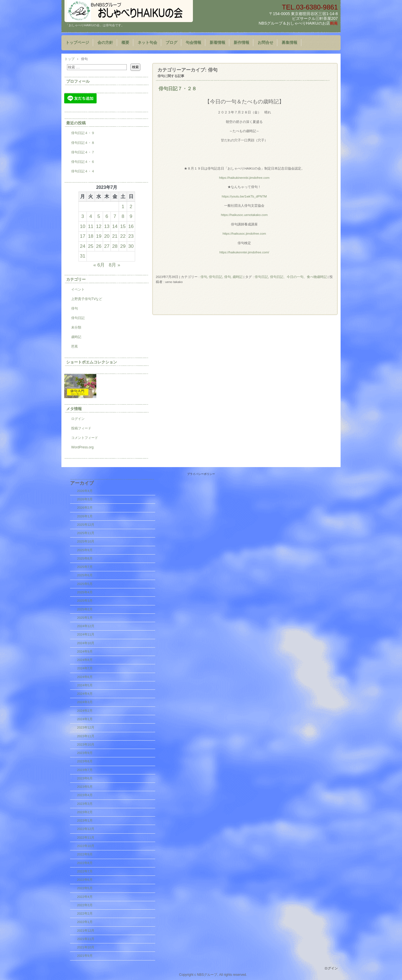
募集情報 (289, 43)
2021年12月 (86, 931)
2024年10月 (86, 643)
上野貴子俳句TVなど (87, 299)
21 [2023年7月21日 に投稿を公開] (115, 236)
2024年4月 (85, 694)
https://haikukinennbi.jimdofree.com (244, 178)
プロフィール (78, 81)
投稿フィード (81, 428)
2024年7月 (85, 668)
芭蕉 (75, 346)
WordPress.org (82, 447)
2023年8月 (85, 761)
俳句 (204, 277)
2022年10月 (86, 846)
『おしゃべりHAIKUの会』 (129, 11)
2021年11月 (86, 939)
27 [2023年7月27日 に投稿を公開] (107, 246)
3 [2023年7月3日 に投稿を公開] (83, 216)
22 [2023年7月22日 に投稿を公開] (123, 236)
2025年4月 (85, 592)
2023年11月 (86, 736)
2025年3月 (85, 601)
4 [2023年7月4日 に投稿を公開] (91, 216)
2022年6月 (85, 880)
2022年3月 (85, 905)
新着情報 (217, 43)
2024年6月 (85, 677)
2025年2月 (85, 609)
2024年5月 (85, 685)
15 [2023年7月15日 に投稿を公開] (123, 226)
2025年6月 (85, 575)
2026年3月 (85, 499)
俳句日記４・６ (83, 162)
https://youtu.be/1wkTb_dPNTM (244, 196)
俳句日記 (216, 277)
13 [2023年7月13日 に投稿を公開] (107, 226)
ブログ (171, 43)
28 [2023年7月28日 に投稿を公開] (115, 246)
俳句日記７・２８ (178, 89)
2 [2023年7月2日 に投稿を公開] (131, 206)
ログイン (78, 419)
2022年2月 (85, 914)
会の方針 (105, 43)
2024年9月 (85, 651)
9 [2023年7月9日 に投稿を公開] (131, 216)
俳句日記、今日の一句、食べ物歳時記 (298, 277)
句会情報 (193, 43)
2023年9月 (85, 753)
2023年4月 (85, 795)
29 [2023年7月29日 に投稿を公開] (123, 246)
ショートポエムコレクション (92, 362)
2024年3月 (85, 702)
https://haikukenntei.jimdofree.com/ (244, 252)
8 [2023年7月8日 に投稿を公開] (123, 216)
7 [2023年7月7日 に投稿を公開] (115, 216)
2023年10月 (86, 744)
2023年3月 (85, 804)
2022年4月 (85, 897)
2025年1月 (85, 618)
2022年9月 (85, 854)
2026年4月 (85, 491)
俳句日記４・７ (83, 152)
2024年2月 (85, 711)
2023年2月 (85, 812)
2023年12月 (86, 727)
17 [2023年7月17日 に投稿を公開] (82, 236)
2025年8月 (85, 558)
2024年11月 (86, 634)
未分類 (76, 327)
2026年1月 (85, 516)
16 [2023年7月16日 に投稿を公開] (131, 226)
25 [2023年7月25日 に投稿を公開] (91, 246)
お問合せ (265, 43)
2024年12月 (86, 626)
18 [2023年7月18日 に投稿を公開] (91, 236)
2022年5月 (85, 888)
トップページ (77, 43)
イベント (78, 289)
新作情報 (241, 43)
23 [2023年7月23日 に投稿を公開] (131, 236)
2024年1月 (85, 719)
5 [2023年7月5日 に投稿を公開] (99, 216)
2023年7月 (85, 770)
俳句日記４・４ (83, 171)
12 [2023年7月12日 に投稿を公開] (99, 226)
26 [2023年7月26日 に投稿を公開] (99, 246)
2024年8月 (85, 660)
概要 (125, 43)
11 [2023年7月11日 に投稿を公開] (91, 226)
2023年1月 (85, 820)
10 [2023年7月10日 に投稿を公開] (82, 226)
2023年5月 (85, 787)
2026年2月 (85, 508)
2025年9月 (85, 550)
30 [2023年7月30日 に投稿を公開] (131, 246)
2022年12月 (86, 829)
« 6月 (99, 265)
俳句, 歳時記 (233, 277)
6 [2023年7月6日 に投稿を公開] (107, 216)
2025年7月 (85, 567)
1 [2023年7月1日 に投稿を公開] (123, 206)
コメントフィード (85, 438)
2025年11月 (86, 533)
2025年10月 (86, 541)
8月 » (115, 265)
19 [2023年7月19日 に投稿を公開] (99, 236)
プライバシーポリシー (201, 474)
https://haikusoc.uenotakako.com (244, 215)
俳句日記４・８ (83, 143)
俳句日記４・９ (83, 133)
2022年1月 (85, 922)
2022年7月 (85, 871)
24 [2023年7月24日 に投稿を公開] (82, 246)
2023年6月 (85, 778)
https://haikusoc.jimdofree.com (244, 234)
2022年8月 (85, 863)
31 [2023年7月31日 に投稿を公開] (82, 256)
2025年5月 (85, 584)
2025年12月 (86, 525)
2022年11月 (86, 838)
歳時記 (76, 337)
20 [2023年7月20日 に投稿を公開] (107, 236)
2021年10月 (86, 947)
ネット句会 (147, 43)
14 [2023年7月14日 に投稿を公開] (115, 226)
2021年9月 (85, 956)
